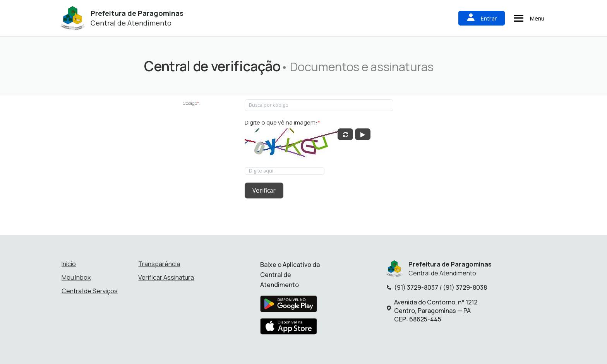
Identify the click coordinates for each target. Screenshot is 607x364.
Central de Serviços (90, 290)
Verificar (263, 190)
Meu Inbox (76, 276)
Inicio (69, 263)
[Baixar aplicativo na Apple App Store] (289, 327)
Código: (191, 103)
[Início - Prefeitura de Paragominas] (73, 18)
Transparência (159, 263)
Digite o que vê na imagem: (282, 123)
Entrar (482, 18)
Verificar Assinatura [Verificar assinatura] (166, 276)
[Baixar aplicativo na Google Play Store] (289, 305)
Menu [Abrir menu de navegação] (528, 18)
